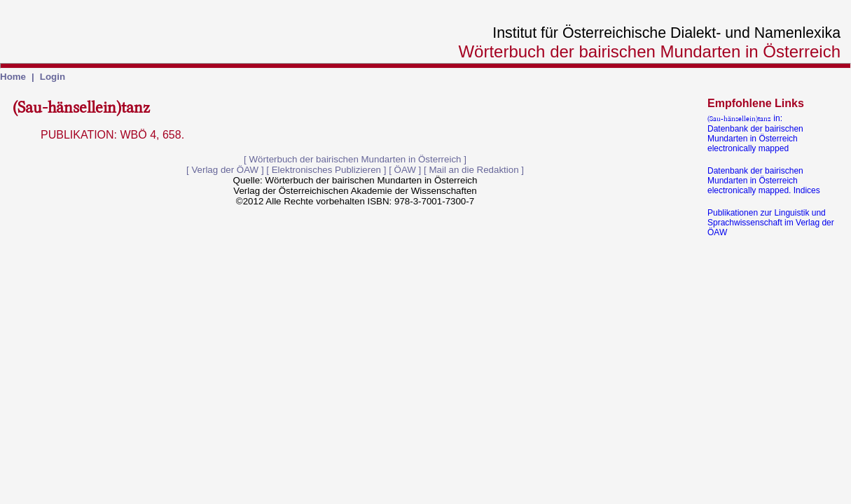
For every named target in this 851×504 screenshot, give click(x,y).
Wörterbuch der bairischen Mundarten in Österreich (355, 159)
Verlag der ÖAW (225, 170)
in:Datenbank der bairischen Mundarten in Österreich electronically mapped (755, 133)
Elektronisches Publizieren (326, 170)
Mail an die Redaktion (473, 170)
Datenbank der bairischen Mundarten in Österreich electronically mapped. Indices (764, 181)
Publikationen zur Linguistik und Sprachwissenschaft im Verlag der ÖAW (771, 223)
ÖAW (405, 170)
